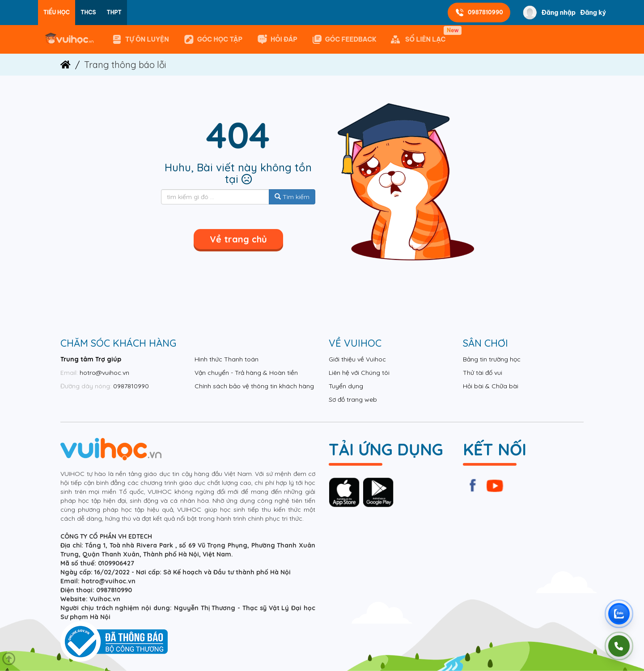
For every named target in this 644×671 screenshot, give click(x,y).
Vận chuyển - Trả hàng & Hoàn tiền (246, 373)
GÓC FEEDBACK (344, 39)
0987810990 (479, 13)
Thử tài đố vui (483, 373)
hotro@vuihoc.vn (104, 373)
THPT (114, 12)
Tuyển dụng (346, 386)
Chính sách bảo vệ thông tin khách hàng (254, 386)
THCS (88, 12)
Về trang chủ (238, 239)
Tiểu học (57, 12)
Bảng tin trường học (492, 359)
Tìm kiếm (292, 197)
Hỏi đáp (277, 39)
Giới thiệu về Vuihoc (357, 359)
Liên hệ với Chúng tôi (359, 373)
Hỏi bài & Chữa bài (491, 386)
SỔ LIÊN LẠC (420, 36)
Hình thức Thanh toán (227, 359)
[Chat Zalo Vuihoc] (619, 614)
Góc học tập (213, 39)
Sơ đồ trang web (353, 399)
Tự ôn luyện (140, 39)
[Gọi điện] (619, 646)
